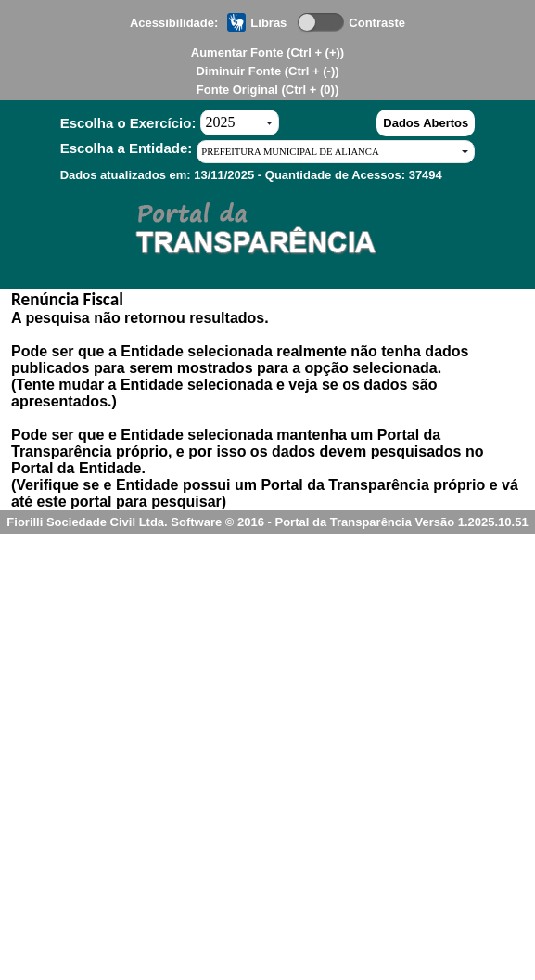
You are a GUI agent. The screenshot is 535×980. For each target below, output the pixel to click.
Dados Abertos (426, 123)
